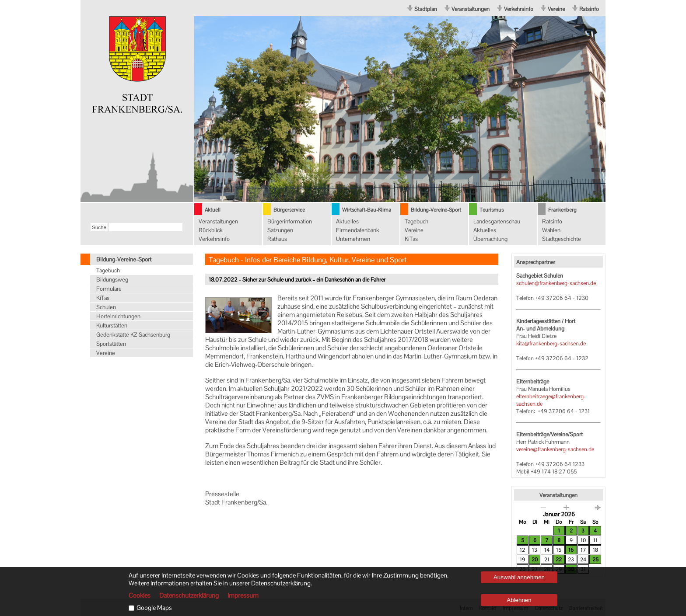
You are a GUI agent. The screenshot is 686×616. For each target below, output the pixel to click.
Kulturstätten (112, 325)
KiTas (411, 239)
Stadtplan (426, 9)
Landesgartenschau (497, 221)
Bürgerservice (289, 210)
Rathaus (277, 239)
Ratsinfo (589, 9)
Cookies (140, 595)
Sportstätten (111, 344)
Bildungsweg (112, 280)
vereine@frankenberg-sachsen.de (555, 449)
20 (535, 560)
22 (559, 560)
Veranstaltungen (471, 9)
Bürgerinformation (290, 221)
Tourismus (492, 210)
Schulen (106, 307)
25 (595, 560)
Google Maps (154, 608)
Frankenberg (562, 210)
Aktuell (213, 210)
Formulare (109, 289)
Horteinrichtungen (118, 316)
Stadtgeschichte (562, 239)
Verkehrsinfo (519, 9)
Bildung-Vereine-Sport (436, 210)
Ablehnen (519, 600)
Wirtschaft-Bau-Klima (367, 210)
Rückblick (211, 230)
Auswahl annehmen (519, 577)
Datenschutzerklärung (189, 595)
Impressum (243, 595)
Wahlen (551, 230)
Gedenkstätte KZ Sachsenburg (133, 335)
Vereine (556, 9)
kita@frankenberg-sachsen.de (551, 343)
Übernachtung (490, 239)
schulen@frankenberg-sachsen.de (556, 283)
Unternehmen (353, 239)
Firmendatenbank (358, 230)
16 (571, 550)
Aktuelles (347, 221)
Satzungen (280, 230)
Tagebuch (416, 221)
